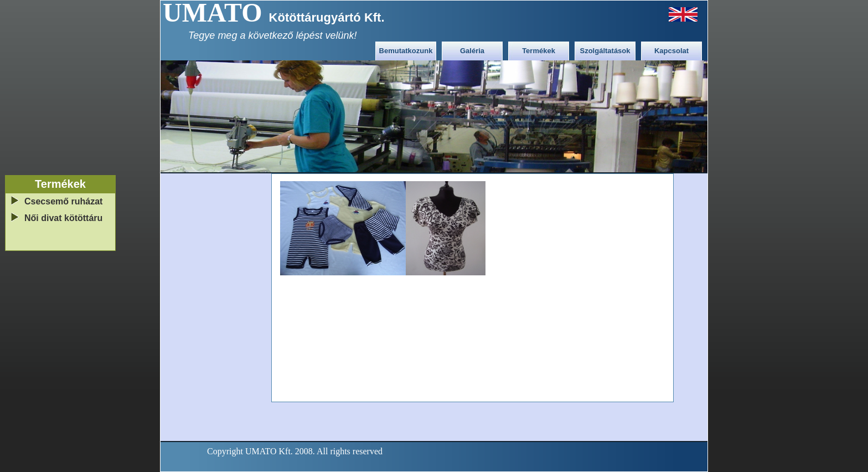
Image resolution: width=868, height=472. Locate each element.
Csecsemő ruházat (63, 201)
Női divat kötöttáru (63, 218)
